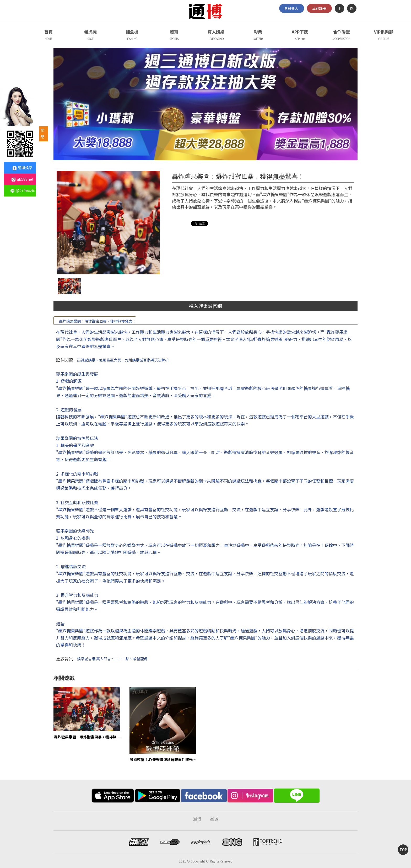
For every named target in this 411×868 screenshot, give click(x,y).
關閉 (42, 134)
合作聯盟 (342, 36)
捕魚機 (132, 36)
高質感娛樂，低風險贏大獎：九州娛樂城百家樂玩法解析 (123, 360)
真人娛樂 (216, 36)
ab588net (23, 179)
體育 (174, 36)
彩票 (258, 36)
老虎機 (90, 36)
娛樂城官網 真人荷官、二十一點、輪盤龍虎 (112, 659)
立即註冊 (319, 8)
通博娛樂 (23, 168)
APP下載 (300, 36)
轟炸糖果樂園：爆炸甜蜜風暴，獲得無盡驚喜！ (98, 321)
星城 (214, 819)
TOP (403, 850)
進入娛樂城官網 (206, 306)
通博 (197, 819)
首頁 (48, 36)
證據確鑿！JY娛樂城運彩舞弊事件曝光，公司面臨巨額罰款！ (163, 759)
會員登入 (291, 8)
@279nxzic (23, 190)
